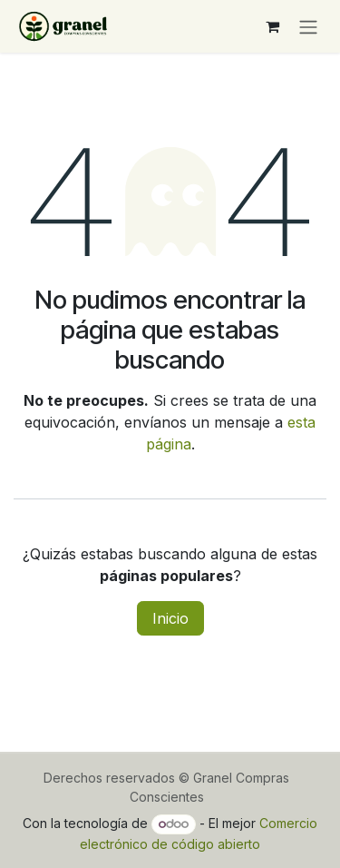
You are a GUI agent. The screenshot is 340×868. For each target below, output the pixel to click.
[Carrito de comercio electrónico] (272, 26)
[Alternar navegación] (308, 26)
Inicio (170, 618)
